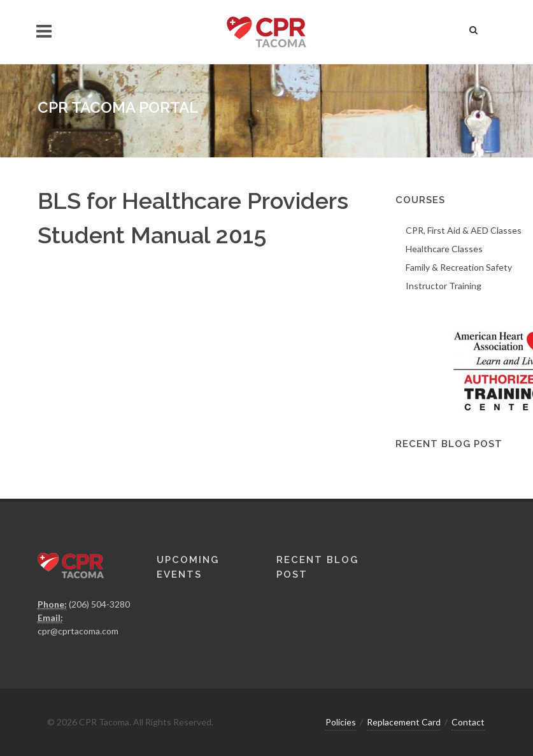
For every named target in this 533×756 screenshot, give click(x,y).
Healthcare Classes (444, 249)
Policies (341, 722)
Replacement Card (404, 722)
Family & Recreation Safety (459, 267)
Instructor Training (444, 286)
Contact (468, 722)
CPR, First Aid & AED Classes (464, 230)
